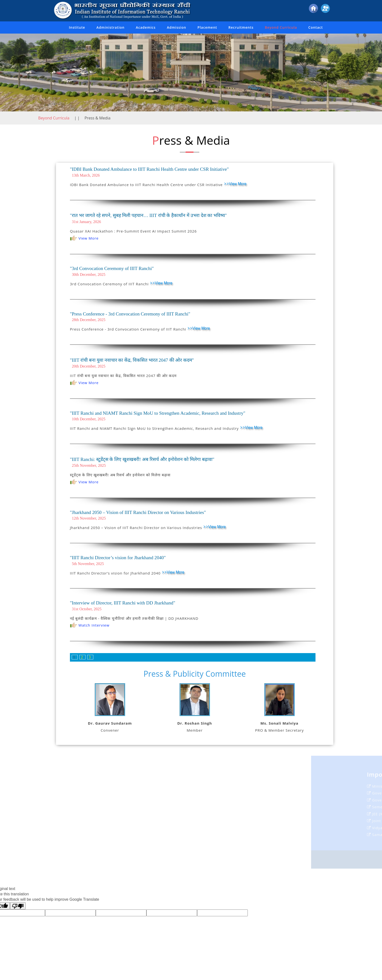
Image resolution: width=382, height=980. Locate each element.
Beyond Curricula (281, 27)
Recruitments (241, 27)
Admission (177, 27)
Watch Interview (90, 625)
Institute (77, 27)
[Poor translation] (18, 906)
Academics (146, 27)
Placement (207, 27)
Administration (110, 27)
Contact (316, 27)
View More (84, 238)
